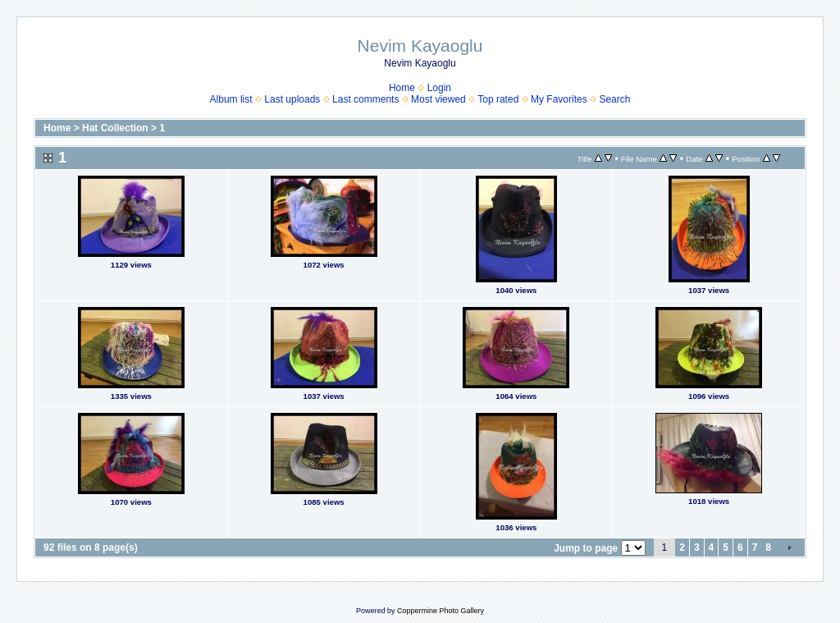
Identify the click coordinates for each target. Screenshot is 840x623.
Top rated (498, 99)
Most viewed (438, 99)
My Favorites (559, 99)
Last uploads (292, 99)
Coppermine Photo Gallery (441, 611)
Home (402, 88)
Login (439, 88)
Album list (231, 99)
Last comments (365, 99)
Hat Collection (115, 128)
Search (614, 99)
